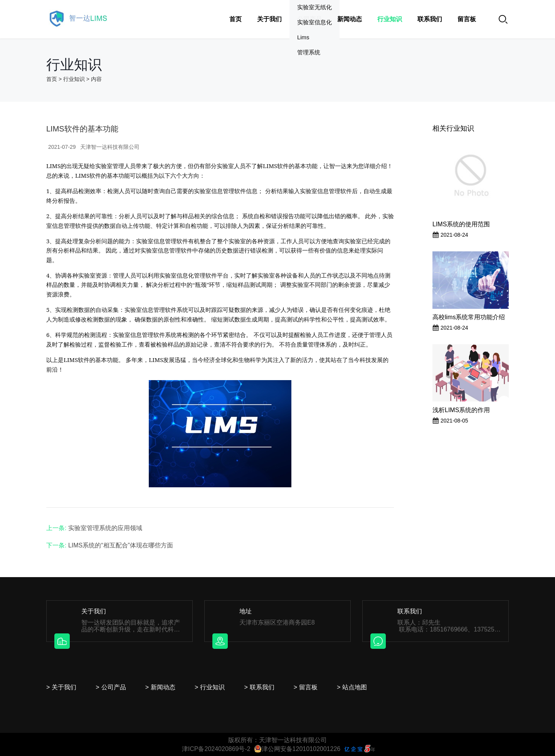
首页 (235, 19)
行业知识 (390, 19)
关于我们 (269, 19)
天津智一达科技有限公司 (110, 147)
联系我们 (430, 19)
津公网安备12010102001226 (297, 749)
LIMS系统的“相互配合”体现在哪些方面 (121, 545)
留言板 (467, 19)
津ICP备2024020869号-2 (216, 749)
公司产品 (309, 19)
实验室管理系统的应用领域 (105, 528)
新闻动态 (350, 19)
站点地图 (355, 687)
